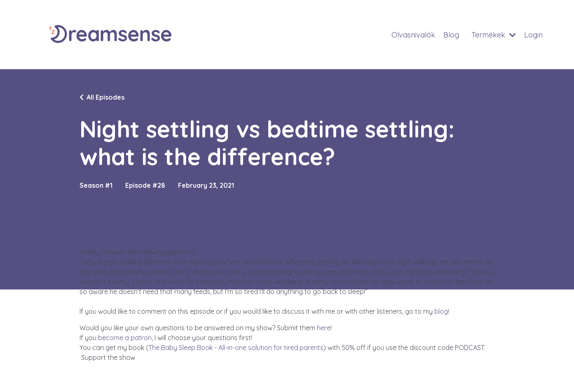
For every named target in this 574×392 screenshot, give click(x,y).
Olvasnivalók (412, 35)
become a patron (125, 338)
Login (533, 35)
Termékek (493, 35)
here (324, 328)
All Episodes (105, 97)
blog (441, 311)
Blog (450, 35)
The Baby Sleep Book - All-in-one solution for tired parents (236, 348)
